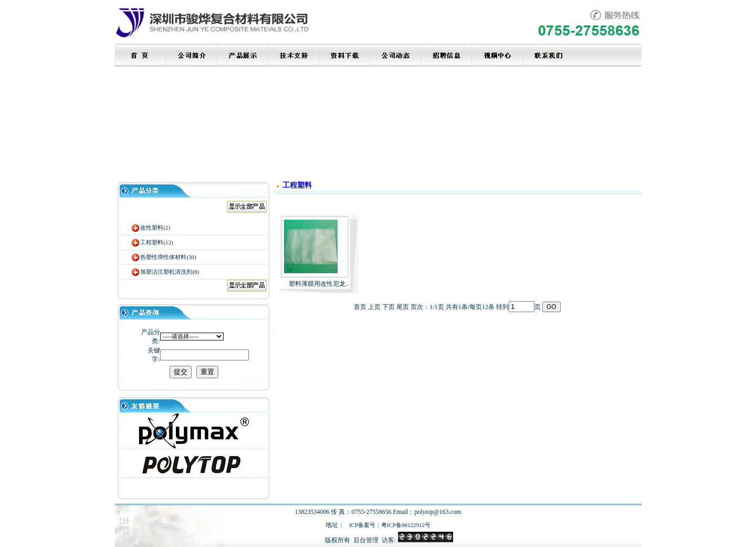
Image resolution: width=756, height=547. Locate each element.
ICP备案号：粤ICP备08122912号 (390, 525)
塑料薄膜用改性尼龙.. (319, 284)
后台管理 (366, 540)
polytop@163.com (438, 512)
